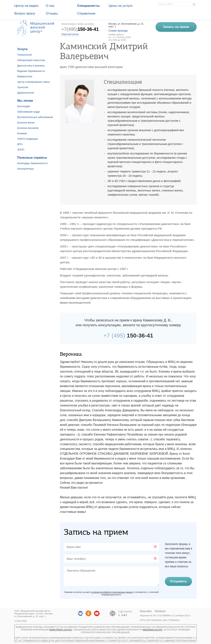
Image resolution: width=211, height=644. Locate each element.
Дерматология (26, 93)
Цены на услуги (121, 6)
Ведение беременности (31, 71)
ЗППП (21, 150)
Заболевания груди (29, 112)
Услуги (22, 49)
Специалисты (88, 6)
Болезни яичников (28, 128)
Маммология (25, 76)
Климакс (22, 133)
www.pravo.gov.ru (61, 630)
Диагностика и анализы (31, 66)
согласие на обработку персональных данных (112, 592)
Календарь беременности (32, 163)
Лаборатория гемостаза (31, 60)
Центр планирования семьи (33, 82)
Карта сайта (146, 611)
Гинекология (25, 55)
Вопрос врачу (25, 13)
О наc (50, 6)
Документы (160, 611)
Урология (23, 87)
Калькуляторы (26, 169)
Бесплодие (24, 106)
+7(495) (80, 29)
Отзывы (52, 13)
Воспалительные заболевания (35, 117)
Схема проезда (118, 31)
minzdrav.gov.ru (153, 630)
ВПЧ (20, 144)
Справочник (86, 13)
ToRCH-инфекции (28, 139)
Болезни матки (26, 123)
